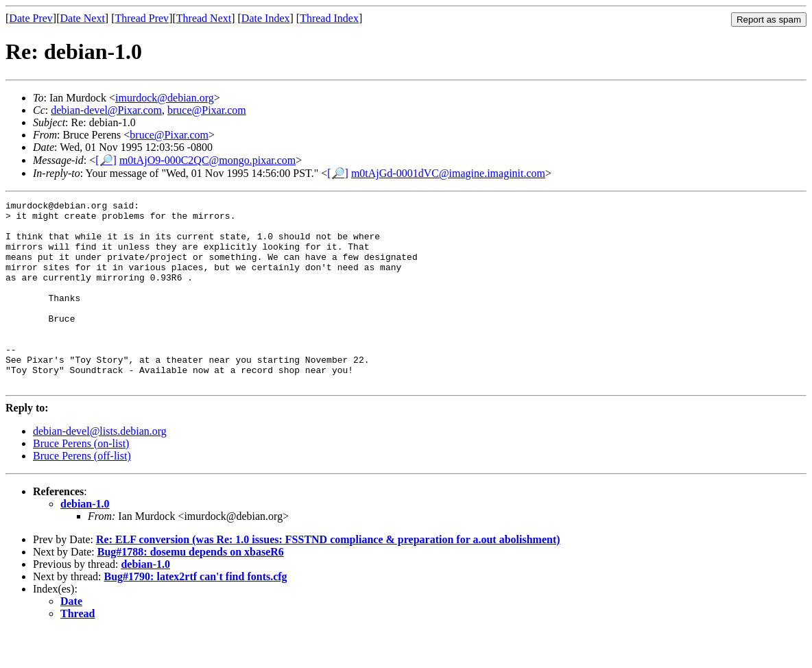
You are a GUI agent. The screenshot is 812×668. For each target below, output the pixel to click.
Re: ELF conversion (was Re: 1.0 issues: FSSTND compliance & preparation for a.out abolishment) (328, 576)
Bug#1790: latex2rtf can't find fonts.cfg (196, 613)
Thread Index (329, 18)
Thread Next (204, 18)
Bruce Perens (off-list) (82, 493)
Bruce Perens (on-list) (81, 480)
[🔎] (106, 160)
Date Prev (31, 18)
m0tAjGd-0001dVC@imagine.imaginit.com (448, 173)
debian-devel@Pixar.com (106, 110)
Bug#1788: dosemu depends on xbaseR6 (191, 589)
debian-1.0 (85, 541)
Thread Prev (142, 18)
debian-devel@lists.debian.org (100, 468)
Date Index (266, 18)
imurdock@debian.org (165, 98)
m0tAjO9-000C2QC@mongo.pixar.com (207, 160)
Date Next (83, 18)
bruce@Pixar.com (207, 110)
